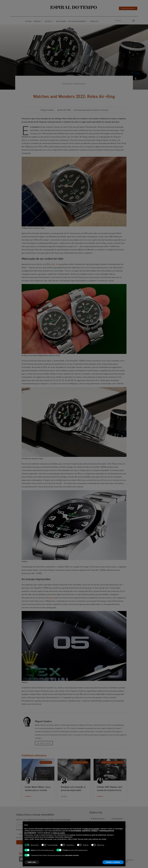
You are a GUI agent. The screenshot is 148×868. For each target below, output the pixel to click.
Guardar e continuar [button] (113, 862)
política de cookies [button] (59, 833)
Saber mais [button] (32, 862)
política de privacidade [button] (91, 829)
